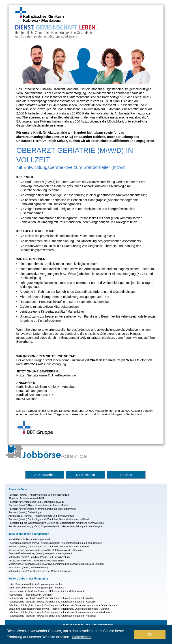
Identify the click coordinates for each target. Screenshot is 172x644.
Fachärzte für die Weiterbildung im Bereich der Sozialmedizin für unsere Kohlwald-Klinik (56, 523)
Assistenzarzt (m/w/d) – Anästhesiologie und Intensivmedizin (42, 516)
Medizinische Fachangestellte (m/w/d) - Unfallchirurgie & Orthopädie (46, 550)
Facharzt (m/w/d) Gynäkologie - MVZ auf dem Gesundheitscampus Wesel (49, 519)
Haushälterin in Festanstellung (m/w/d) (30, 539)
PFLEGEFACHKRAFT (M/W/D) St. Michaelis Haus (36, 561)
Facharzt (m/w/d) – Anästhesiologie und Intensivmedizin (39, 495)
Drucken (126, 475)
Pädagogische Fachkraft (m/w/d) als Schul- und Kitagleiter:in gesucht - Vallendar (52, 616)
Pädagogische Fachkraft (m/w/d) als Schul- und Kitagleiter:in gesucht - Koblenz (52, 602)
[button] (130, 634)
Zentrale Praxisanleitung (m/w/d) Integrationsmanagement (40, 553)
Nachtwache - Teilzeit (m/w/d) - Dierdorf (30, 595)
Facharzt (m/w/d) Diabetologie (25, 512)
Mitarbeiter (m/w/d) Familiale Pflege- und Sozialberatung (39, 557)
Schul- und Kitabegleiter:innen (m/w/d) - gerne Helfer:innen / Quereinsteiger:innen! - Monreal (59, 609)
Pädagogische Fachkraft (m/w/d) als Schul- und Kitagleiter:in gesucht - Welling (51, 598)
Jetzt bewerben (45, 475)
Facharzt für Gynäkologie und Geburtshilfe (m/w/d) (36, 502)
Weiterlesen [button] (81, 637)
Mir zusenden (85, 475)
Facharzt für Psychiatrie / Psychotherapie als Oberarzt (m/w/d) (42, 509)
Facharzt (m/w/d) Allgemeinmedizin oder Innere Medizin (39, 505)
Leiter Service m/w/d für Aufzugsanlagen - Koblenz (36, 584)
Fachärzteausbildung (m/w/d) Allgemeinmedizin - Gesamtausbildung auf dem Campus (55, 526)
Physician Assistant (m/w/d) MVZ (26, 498)
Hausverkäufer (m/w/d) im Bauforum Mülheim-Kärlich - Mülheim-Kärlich (47, 591)
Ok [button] (150, 634)
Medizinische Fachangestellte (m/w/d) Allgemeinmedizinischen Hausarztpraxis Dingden (56, 564)
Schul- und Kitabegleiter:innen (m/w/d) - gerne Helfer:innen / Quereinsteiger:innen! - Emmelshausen (63, 605)
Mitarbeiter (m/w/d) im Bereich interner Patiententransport (40, 571)
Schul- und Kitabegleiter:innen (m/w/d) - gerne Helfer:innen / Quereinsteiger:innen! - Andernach (60, 612)
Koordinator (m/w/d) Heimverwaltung (29, 567)
